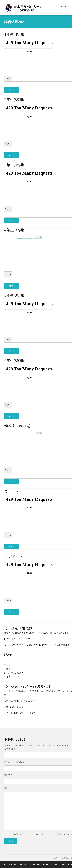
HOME (63, 7)
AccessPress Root (65, 865)
